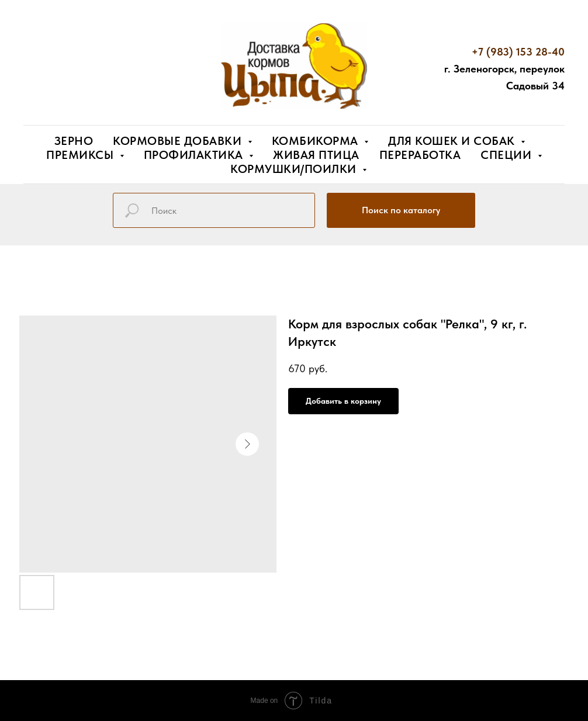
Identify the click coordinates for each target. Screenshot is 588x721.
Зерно (74, 141)
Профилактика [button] (195, 155)
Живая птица (316, 155)
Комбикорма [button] (317, 141)
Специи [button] (508, 155)
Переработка (420, 155)
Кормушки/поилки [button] (295, 169)
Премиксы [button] (82, 155)
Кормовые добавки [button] (179, 141)
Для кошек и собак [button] (453, 141)
